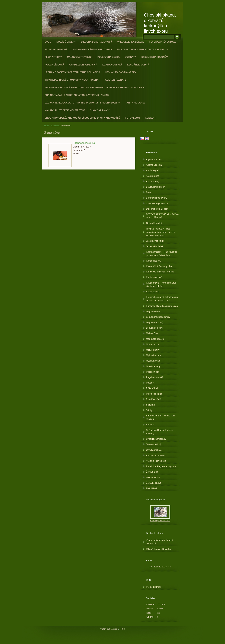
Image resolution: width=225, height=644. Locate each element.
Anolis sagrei (152, 170)
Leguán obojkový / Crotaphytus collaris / (72, 72)
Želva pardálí (153, 472)
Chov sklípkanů (100, 110)
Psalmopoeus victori (160, 520)
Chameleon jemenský (83, 65)
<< (151, 567)
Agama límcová (54, 65)
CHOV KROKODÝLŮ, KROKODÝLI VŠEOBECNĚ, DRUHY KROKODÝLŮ (82, 118)
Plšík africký (53, 57)
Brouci (149, 192)
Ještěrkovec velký (155, 241)
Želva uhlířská (153, 477)
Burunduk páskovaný (157, 198)
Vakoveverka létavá (130, 42)
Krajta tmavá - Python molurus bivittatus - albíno (77, 95)
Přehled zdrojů (153, 587)
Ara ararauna (136, 103)
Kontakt (150, 118)
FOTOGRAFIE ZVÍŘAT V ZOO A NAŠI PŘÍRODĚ (162, 216)
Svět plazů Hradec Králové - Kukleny (160, 432)
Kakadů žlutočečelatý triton (160, 266)
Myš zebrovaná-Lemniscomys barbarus (142, 49)
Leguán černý (153, 311)
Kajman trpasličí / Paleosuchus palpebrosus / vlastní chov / (161, 253)
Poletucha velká (108, 57)
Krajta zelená (153, 292)
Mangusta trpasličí (80, 57)
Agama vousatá (112, 65)
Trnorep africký (154, 444)
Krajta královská (154, 277)
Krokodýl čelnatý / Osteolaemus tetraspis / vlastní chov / (162, 299)
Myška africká (153, 361)
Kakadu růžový (154, 261)
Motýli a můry (153, 350)
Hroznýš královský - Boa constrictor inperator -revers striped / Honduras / (95, 87)
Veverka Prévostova (163, 42)
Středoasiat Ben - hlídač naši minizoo (160, 417)
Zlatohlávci (151, 488)
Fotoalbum (133, 118)
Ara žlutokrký (153, 181)
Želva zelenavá (154, 483)
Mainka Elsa (152, 333)
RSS (123, 629)
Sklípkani (151, 405)
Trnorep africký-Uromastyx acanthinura (72, 80)
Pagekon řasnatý (115, 80)
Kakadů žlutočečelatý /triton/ (65, 110)
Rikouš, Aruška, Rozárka (158, 549)
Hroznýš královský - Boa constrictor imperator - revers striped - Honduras (160, 232)
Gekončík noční (154, 223)
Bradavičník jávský (155, 187)
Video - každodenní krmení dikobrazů (160, 542)
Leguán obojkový (155, 322)
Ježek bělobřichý (56, 49)
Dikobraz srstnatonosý (97, 42)
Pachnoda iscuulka (84, 143)
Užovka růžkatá (154, 450)
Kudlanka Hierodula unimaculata (162, 306)
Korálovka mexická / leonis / (160, 272)
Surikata (130, 57)
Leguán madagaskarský (121, 72)
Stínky (149, 410)
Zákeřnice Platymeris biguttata (161, 466)
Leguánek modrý (138, 65)
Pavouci (150, 383)
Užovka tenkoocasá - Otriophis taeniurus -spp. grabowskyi (83, 103)
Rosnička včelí (153, 399)
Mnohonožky (152, 344)
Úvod (48, 42)
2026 (164, 567)
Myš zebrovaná (154, 355)
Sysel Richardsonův (155, 57)
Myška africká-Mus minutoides (92, 49)
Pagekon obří (153, 372)
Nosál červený (66, 42)
